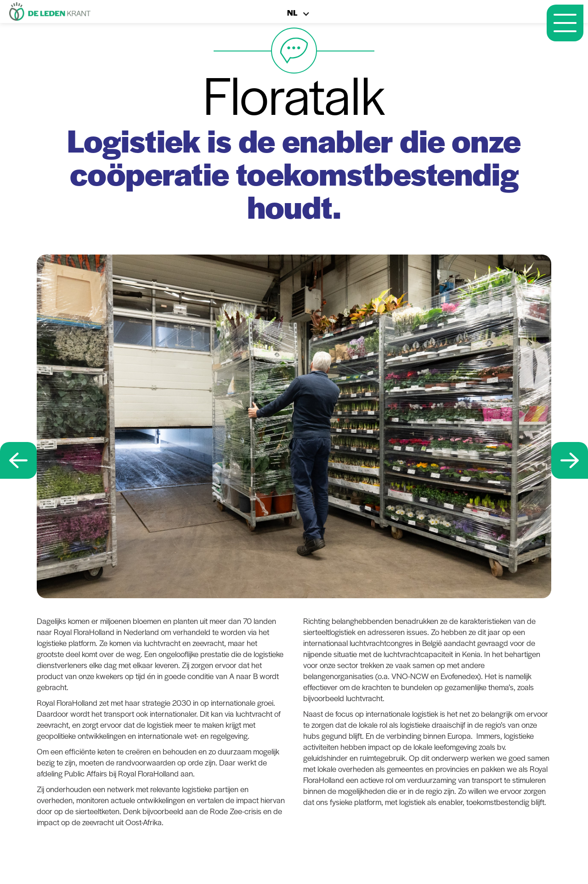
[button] (303, 17)
